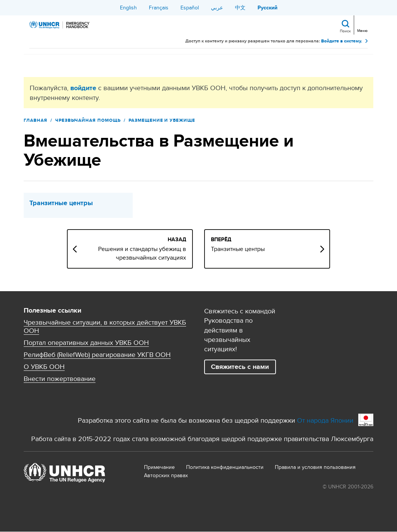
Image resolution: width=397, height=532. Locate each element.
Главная (36, 120)
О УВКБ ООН (44, 367)
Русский (267, 8)
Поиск (345, 31)
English (128, 8)
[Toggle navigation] (361, 24)
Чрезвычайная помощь (88, 120)
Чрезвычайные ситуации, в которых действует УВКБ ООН (105, 326)
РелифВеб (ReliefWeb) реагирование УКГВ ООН (97, 355)
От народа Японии (325, 420)
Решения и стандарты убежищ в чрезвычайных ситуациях (142, 253)
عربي (217, 8)
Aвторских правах (166, 475)
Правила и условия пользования (315, 467)
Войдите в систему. (342, 41)
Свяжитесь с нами (240, 367)
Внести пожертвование (60, 379)
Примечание (159, 467)
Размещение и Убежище (162, 120)
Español (190, 8)
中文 (240, 8)
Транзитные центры (61, 203)
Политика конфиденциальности (225, 467)
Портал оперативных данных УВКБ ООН (86, 343)
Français (159, 8)
